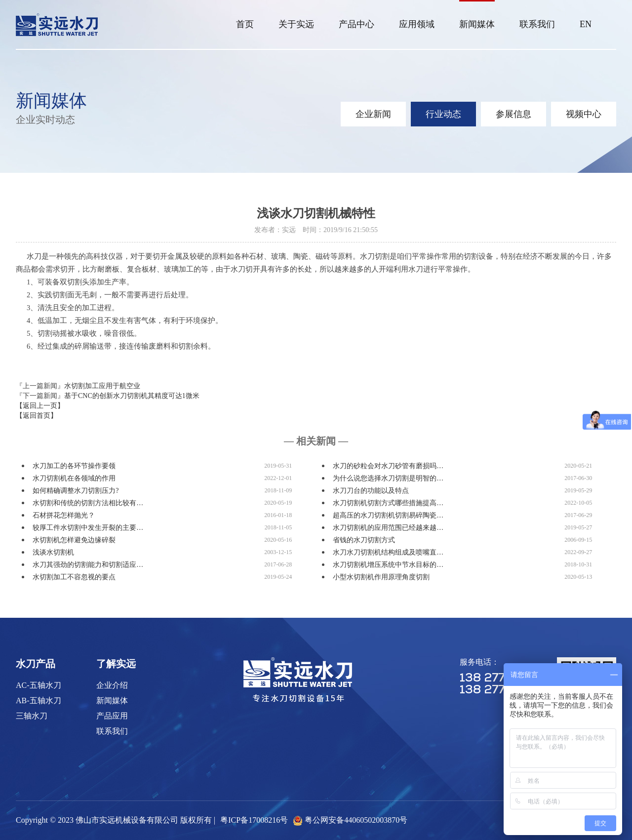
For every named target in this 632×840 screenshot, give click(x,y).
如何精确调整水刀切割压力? (76, 491)
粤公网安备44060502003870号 (356, 820)
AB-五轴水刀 (39, 700)
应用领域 (417, 24)
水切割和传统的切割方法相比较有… (88, 503)
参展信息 (513, 114)
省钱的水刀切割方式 (364, 540)
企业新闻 (373, 114)
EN (586, 24)
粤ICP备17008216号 (254, 820)
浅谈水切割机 (53, 552)
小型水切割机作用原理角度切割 (381, 577)
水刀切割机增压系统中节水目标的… (388, 565)
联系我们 (537, 24)
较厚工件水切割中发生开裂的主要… (88, 528)
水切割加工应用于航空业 (102, 386)
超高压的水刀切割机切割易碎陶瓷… (388, 515)
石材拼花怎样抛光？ (64, 515)
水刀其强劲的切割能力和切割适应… (88, 565)
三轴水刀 (32, 716)
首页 (245, 24)
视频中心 (584, 114)
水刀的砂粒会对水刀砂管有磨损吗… (388, 466)
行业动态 (443, 114)
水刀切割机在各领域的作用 (74, 478)
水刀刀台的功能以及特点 (371, 491)
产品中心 (356, 24)
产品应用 (112, 716)
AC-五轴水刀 (39, 685)
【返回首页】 (37, 416)
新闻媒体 (477, 24)
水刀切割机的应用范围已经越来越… (388, 528)
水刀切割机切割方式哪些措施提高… (388, 503)
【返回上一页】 (40, 406)
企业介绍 (112, 685)
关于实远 (296, 24)
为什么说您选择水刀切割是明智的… (388, 478)
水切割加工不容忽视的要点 (74, 577)
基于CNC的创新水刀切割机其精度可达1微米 (132, 396)
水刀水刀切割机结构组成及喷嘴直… (388, 552)
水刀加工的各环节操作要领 (74, 466)
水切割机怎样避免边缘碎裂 (74, 540)
